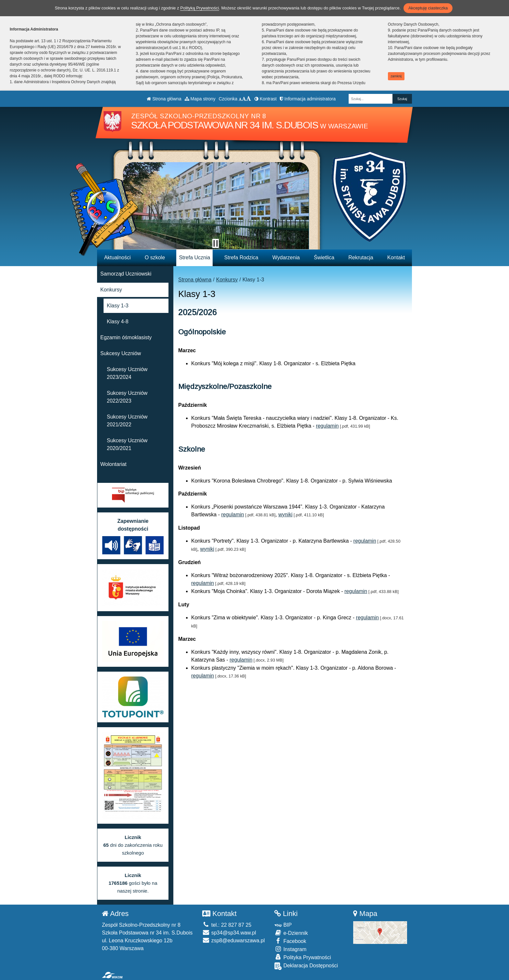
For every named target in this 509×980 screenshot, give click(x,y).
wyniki (285, 515)
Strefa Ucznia (194, 258)
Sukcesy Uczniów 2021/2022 (127, 421)
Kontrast (266, 99)
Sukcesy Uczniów (121, 353)
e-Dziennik (291, 933)
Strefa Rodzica (241, 258)
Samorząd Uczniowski (126, 274)
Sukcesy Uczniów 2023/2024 (127, 373)
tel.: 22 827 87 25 (227, 925)
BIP (283, 925)
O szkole (155, 258)
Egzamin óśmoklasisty (126, 337)
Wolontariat (113, 464)
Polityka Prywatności (303, 957)
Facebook (290, 941)
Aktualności (118, 258)
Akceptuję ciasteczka (428, 8)
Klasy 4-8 (118, 322)
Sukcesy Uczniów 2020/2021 (127, 444)
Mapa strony (200, 99)
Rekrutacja (361, 258)
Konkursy (227, 280)
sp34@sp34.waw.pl (229, 933)
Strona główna (164, 99)
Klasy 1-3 (118, 306)
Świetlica (324, 258)
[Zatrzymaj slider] (216, 243)
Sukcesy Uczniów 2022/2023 (127, 397)
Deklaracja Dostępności (306, 966)
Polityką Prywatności (199, 8)
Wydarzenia (286, 258)
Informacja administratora (308, 99)
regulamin (327, 426)
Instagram (290, 949)
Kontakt (396, 258)
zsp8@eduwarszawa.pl (233, 941)
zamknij (396, 76)
